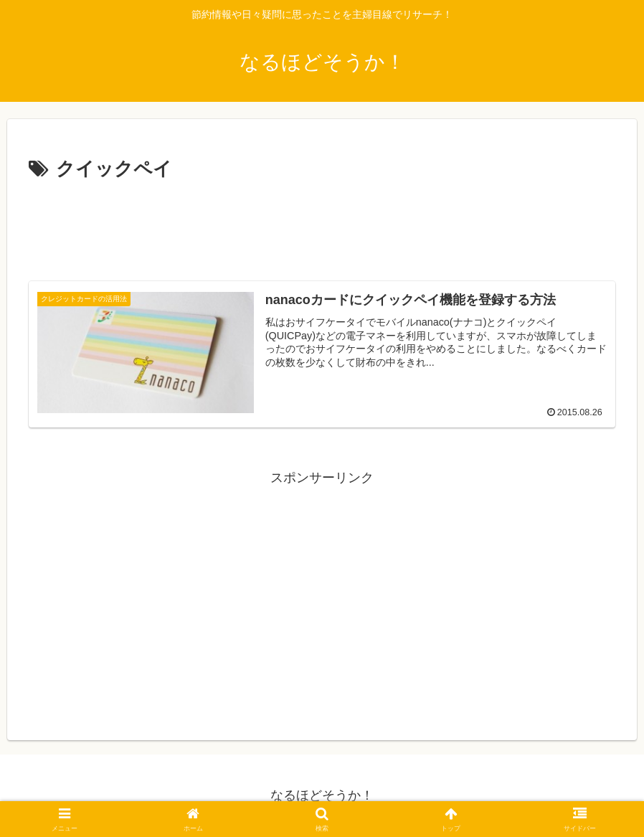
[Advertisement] (322, 225)
